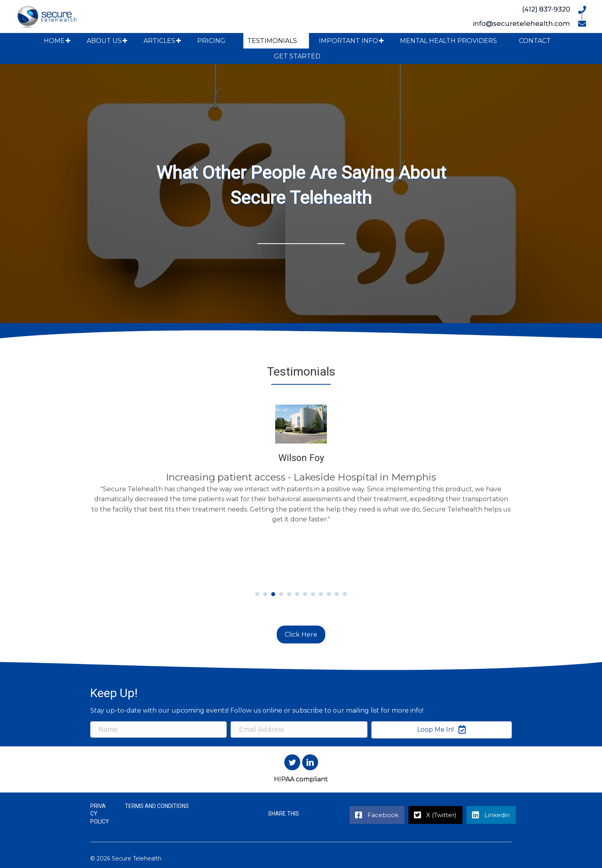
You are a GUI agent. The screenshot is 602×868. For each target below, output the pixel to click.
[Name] (158, 730)
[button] (68, 41)
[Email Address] (299, 730)
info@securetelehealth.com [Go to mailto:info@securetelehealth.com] (521, 23)
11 (337, 594)
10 (329, 594)
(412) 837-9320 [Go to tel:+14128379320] (546, 9)
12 (345, 594)
